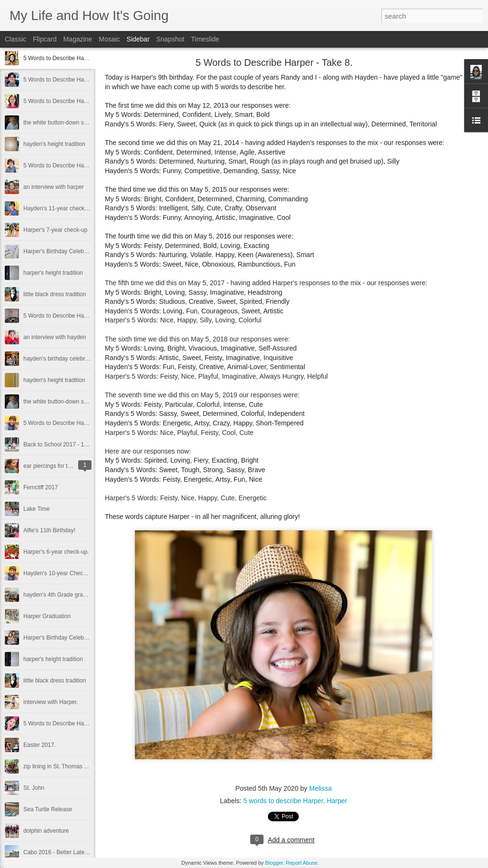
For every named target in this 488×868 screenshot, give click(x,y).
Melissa (320, 788)
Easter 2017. (40, 745)
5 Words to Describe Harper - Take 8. (71, 58)
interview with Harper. (51, 702)
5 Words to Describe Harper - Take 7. (71, 101)
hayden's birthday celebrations (62, 359)
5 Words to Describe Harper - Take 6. (71, 316)
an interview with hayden (55, 337)
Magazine (78, 39)
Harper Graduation (47, 616)
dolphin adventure (46, 831)
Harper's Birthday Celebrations (62, 251)
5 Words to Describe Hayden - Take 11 (72, 423)
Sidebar (138, 39)
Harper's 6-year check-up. (56, 552)
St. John (34, 788)
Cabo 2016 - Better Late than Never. (69, 852)
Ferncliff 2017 (41, 487)
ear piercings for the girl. (54, 466)
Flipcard (45, 39)
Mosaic (109, 39)
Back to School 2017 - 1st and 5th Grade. (76, 444)
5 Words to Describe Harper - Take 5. (71, 723)
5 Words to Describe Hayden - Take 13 (72, 80)
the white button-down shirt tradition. (69, 402)
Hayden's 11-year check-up (58, 208)
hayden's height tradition (54, 144)
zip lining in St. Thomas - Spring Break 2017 (79, 766)
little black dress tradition (55, 294)
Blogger (274, 863)
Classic (15, 39)
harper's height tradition (53, 273)
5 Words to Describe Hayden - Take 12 (72, 165)
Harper (337, 801)
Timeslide (205, 39)
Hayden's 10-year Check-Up (59, 573)
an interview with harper (54, 187)
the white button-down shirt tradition (68, 123)
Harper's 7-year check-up (55, 230)
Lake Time (36, 509)
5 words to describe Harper (283, 801)
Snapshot (170, 39)
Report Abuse (302, 863)
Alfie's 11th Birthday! (49, 530)
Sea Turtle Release (48, 809)
